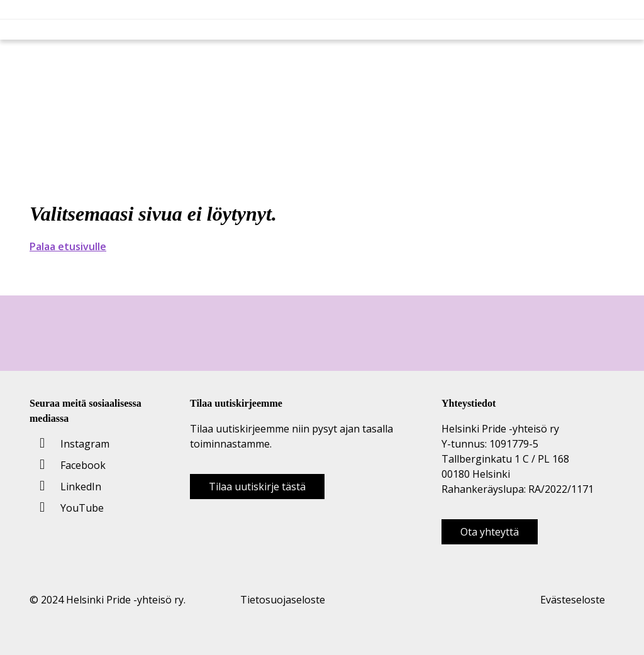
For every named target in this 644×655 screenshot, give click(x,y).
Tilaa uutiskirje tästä (257, 487)
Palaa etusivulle (68, 246)
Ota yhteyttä (490, 532)
